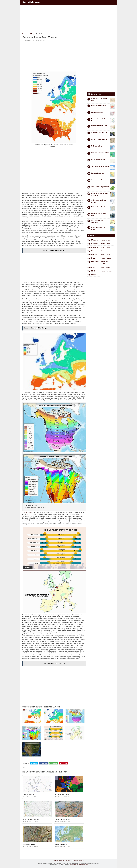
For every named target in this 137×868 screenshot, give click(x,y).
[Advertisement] (68, 20)
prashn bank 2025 (84, 865)
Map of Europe (27, 41)
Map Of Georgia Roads (98, 160)
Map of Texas (92, 275)
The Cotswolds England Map (100, 187)
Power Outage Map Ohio (99, 105)
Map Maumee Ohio (97, 112)
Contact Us (61, 861)
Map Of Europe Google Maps (32, 820)
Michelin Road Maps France (100, 207)
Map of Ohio (91, 267)
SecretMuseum (32, 2)
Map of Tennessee (107, 271)
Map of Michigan (106, 258)
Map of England (106, 247)
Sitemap (55, 861)
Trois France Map (97, 146)
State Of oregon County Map (100, 166)
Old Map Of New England (99, 139)
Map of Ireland (106, 255)
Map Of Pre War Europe (62, 795)
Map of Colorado (93, 247)
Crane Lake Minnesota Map (100, 132)
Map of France (106, 251)
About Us (81, 861)
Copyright (68, 861)
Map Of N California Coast (99, 126)
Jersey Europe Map (29, 844)
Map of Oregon (106, 267)
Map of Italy (91, 258)
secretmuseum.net (28, 512)
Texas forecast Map (97, 180)
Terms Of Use (74, 861)
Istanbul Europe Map (61, 844)
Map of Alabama (93, 240)
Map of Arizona (106, 240)
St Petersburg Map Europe (63, 820)
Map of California (93, 244)
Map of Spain (91, 271)
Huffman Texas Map (97, 173)
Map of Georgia (92, 255)
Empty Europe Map (29, 795)
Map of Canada (106, 244)
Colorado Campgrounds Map (100, 153)
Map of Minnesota (93, 262)
